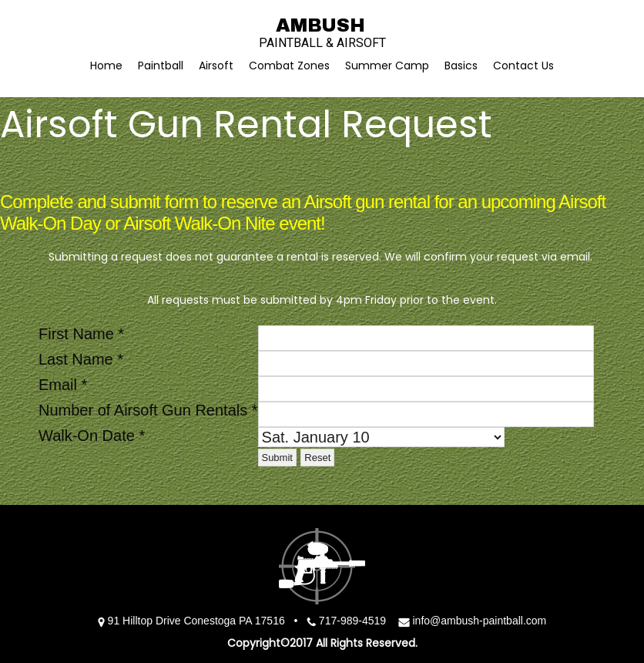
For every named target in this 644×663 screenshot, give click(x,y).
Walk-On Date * (92, 436)
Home (106, 66)
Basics (461, 66)
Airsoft (216, 66)
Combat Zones (289, 66)
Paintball (161, 66)
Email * (63, 385)
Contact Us (523, 66)
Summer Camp (387, 66)
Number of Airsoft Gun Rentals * (148, 410)
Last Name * (81, 359)
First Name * (81, 334)
